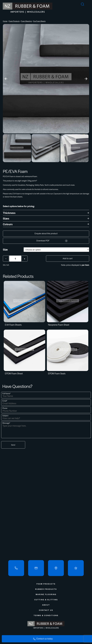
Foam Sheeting (26, 21)
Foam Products (14, 21)
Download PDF (52, 241)
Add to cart (68, 258)
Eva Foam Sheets (39, 21)
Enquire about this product (46, 233)
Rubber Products (46, 589)
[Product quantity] (15, 259)
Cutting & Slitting (46, 600)
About (46, 605)
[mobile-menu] (90, 3)
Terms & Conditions (46, 615)
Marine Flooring (46, 594)
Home (5, 21)
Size (5, 249)
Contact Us (46, 610)
